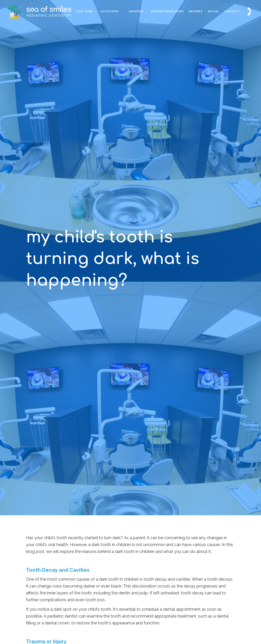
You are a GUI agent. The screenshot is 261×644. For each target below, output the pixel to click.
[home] (50, 11)
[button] (109, 11)
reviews (196, 11)
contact (232, 11)
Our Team (84, 11)
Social (213, 11)
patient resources (167, 11)
